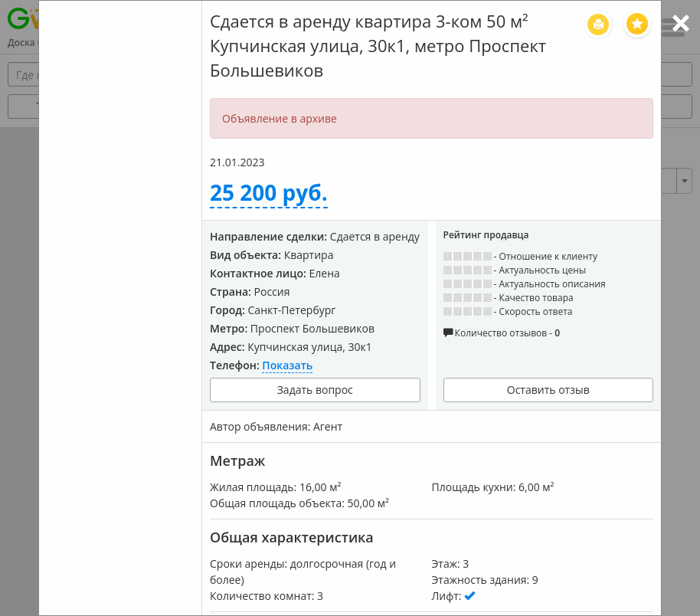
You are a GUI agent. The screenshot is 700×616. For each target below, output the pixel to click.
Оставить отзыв (548, 390)
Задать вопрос (315, 390)
